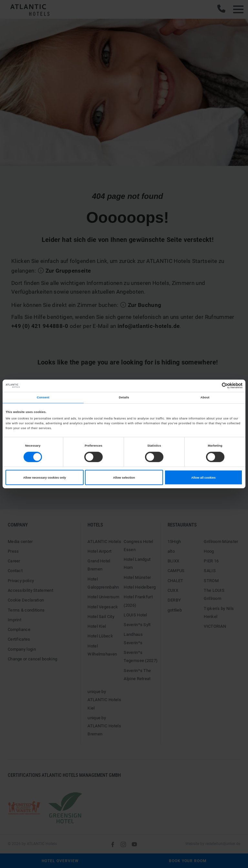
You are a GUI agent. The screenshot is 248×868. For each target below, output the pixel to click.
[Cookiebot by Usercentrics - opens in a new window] (214, 386)
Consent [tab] (43, 397)
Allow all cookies (203, 477)
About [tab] (205, 397)
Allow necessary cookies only (45, 477)
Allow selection (124, 477)
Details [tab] (124, 397)
